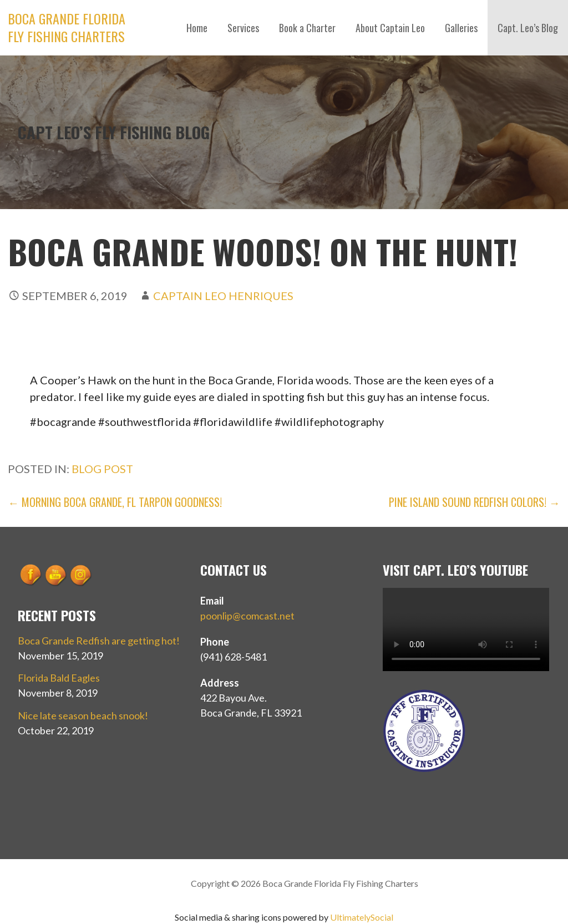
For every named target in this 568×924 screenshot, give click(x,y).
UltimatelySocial (362, 917)
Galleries (461, 28)
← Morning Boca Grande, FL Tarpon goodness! (115, 502)
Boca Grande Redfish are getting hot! (99, 641)
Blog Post (102, 469)
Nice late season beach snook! (83, 715)
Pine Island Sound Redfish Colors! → (475, 502)
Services (243, 28)
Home (197, 28)
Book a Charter (307, 28)
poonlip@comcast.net (247, 616)
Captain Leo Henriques (223, 296)
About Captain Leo (390, 28)
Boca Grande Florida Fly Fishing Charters (67, 27)
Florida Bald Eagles (59, 678)
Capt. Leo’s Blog (528, 28)
